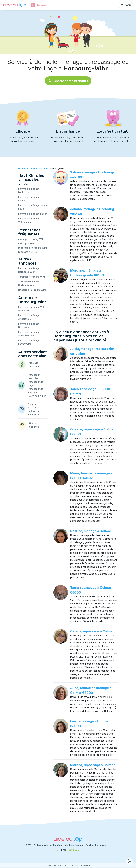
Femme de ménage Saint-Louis (32, 207)
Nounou (32, 404)
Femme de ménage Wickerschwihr (29, 334)
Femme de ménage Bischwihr (29, 325)
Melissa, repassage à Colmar (92, 765)
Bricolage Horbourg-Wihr (32, 290)
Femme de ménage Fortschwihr (29, 342)
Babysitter (33, 415)
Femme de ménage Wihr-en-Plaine (32, 309)
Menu (126, 5)
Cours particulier (37, 396)
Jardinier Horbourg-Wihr (32, 277)
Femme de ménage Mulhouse (29, 190)
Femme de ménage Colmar (29, 199)
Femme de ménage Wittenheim (29, 220)
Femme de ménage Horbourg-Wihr (29, 270)
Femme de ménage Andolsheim (29, 317)
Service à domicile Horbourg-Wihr (29, 283)
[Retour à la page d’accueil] (15, 5)
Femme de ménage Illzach (33, 214)
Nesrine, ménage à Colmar (91, 531)
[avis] (68, 850)
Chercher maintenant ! (68, 81)
